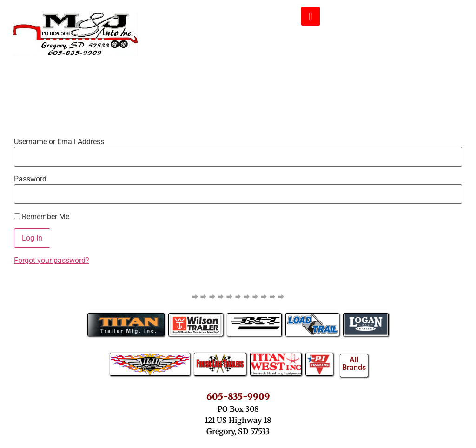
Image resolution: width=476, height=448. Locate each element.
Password (30, 179)
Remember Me (42, 217)
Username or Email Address (59, 142)
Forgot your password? (52, 260)
